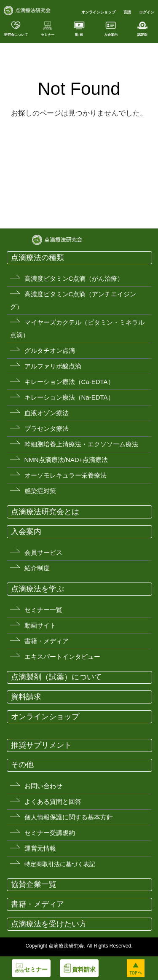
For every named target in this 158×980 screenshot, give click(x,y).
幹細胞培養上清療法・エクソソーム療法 (81, 444)
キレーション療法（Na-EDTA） (69, 397)
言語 (127, 12)
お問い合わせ (43, 786)
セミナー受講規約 (50, 833)
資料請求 (26, 697)
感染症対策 (40, 491)
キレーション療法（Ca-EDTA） (69, 382)
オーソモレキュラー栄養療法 (66, 475)
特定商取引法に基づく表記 (60, 864)
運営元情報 (40, 848)
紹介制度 (37, 568)
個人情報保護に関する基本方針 (69, 817)
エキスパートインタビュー (62, 656)
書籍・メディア (47, 641)
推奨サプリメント (41, 745)
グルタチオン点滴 (50, 350)
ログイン (147, 12)
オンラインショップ (98, 12)
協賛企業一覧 (34, 884)
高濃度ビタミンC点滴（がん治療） (74, 278)
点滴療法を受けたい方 (49, 924)
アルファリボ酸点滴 (53, 366)
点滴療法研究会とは (45, 512)
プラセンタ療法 (47, 428)
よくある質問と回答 (53, 801)
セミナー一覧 (43, 610)
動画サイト (40, 625)
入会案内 (26, 532)
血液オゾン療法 (47, 413)
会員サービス (43, 552)
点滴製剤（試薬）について (56, 677)
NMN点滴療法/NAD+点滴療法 (66, 460)
